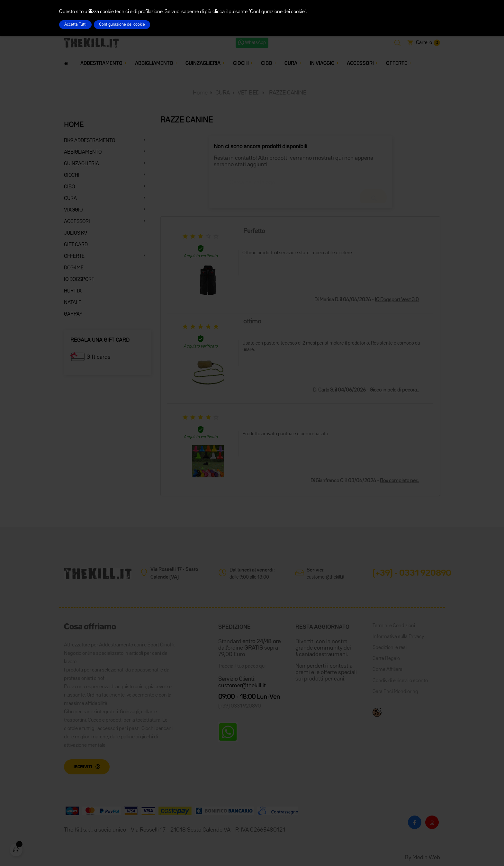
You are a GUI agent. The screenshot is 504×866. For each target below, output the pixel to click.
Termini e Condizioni (394, 626)
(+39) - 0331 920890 (412, 573)
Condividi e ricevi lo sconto (400, 681)
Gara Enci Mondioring (395, 692)
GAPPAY (73, 314)
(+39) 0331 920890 (240, 706)
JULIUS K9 (76, 233)
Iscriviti (83, 767)
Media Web (426, 858)
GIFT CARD (76, 245)
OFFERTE (74, 257)
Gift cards (99, 357)
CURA (70, 199)
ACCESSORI (77, 222)
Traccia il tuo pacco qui (242, 666)
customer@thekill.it (326, 577)
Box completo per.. (399, 481)
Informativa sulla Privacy (398, 637)
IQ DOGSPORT (79, 280)
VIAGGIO (73, 210)
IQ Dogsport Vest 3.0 (397, 300)
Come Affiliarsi (388, 670)
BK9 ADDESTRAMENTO (90, 141)
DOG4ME (74, 268)
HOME (74, 125)
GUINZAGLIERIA (81, 164)
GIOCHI (72, 176)
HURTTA (73, 291)
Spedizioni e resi (390, 648)
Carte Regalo (386, 659)
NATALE (73, 303)
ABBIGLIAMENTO (83, 152)
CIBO (69, 187)
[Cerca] (300, 179)
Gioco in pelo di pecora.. (394, 390)
